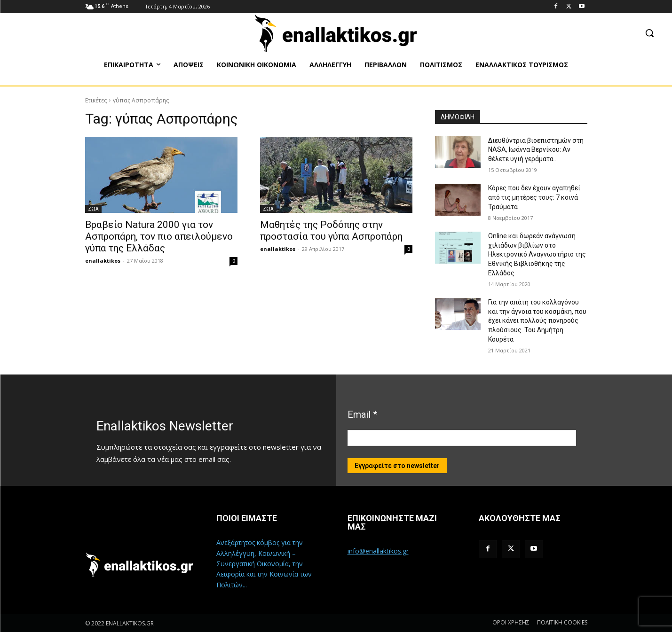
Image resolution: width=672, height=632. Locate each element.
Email (362, 414)
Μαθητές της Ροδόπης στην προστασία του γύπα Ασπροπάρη (331, 230)
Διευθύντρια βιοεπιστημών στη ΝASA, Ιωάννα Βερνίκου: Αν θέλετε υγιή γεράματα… (536, 150)
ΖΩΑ (93, 209)
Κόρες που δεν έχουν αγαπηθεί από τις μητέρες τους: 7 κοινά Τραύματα (534, 197)
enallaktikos (103, 261)
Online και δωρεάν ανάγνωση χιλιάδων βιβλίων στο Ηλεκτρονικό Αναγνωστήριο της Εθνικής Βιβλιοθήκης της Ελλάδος (537, 254)
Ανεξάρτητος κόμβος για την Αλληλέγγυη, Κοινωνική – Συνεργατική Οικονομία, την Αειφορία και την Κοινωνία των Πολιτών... (264, 564)
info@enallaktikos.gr (378, 551)
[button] (649, 33)
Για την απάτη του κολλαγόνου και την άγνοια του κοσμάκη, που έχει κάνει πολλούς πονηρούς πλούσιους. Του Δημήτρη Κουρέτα (537, 320)
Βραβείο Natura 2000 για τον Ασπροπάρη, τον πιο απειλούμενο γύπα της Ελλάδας (159, 236)
